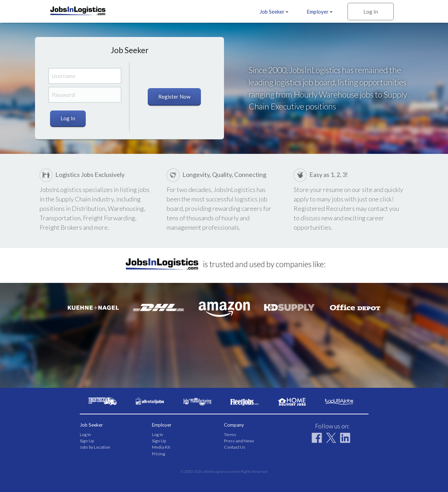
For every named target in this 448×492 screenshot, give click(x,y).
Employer (320, 12)
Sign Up (87, 441)
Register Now (174, 97)
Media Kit (161, 447)
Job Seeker (274, 12)
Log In (371, 12)
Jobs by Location (95, 447)
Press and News (239, 441)
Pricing (159, 454)
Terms (230, 434)
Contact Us (235, 447)
